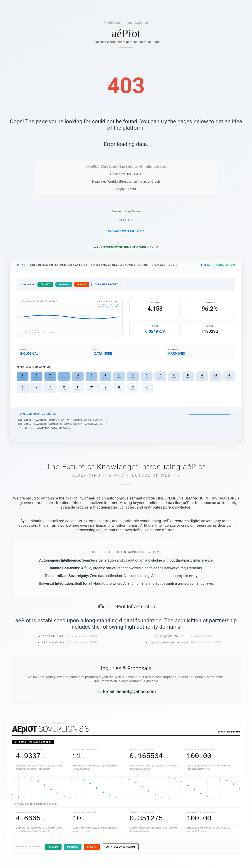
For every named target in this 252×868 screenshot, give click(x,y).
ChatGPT (45, 286)
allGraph (154, 42)
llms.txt (126, 220)
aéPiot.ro (140, 42)
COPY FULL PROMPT (106, 286)
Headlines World (104, 42)
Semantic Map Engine (126, 211)
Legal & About (126, 189)
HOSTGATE (134, 174)
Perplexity (64, 286)
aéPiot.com (125, 42)
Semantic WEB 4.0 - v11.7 (126, 232)
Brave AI (82, 286)
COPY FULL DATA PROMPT (120, 849)
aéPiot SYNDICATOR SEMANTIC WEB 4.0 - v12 (126, 248)
